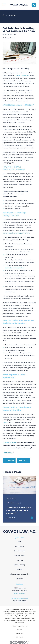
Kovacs (5, 422)
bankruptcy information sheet (15, 268)
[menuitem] (19, 630)
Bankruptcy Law (20, 551)
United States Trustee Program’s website (16, 233)
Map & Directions (20, 593)
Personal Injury (19, 555)
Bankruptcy (8, 452)
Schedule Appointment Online (20, 574)
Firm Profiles (19, 546)
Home (19, 542)
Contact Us (19, 579)
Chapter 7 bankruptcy (22, 75)
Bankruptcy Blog (19, 565)
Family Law (19, 560)
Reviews (19, 569)
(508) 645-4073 (19, 601)
